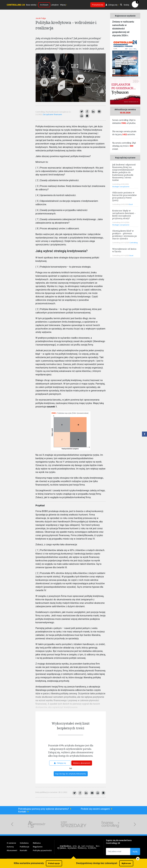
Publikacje (24, 847)
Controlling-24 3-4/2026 (121, 222)
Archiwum (44, 5)
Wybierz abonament (82, 763)
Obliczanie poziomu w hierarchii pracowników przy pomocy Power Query (124, 196)
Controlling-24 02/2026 (120, 184)
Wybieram (126, 863)
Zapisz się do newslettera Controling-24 (119, 842)
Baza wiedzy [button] (31, 5)
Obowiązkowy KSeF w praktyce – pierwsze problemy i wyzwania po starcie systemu (125, 235)
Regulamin (38, 847)
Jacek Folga (41, 18)
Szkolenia (24, 843)
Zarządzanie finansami (52, 114)
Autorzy (10, 847)
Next (135, 824)
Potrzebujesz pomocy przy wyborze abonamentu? (43, 809)
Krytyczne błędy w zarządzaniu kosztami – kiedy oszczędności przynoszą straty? (124, 214)
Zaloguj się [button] (111, 5)
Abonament (12, 850)
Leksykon (55, 5)
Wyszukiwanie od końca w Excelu (124, 250)
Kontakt (22, 812)
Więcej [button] (63, 5)
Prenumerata (98, 5)
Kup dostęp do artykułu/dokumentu (71, 774)
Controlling (134, 243)
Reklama (37, 843)
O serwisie (11, 843)
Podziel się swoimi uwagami (95, 809)
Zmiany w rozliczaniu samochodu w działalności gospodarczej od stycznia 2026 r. (123, 29)
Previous (12, 824)
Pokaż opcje (54, 863)
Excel (131, 204)
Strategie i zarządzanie (121, 187)
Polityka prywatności (42, 850)
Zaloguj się (60, 763)
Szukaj (125, 5)
